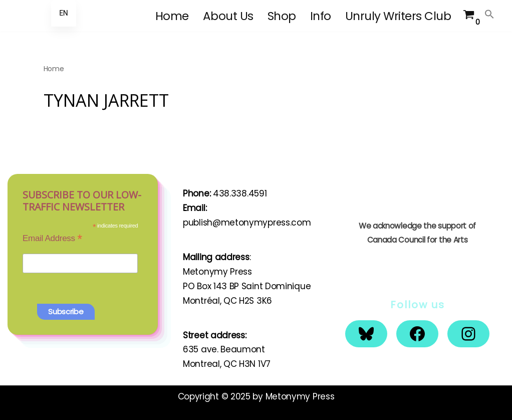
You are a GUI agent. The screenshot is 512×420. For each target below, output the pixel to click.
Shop (282, 16)
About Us (228, 16)
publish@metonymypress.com (247, 223)
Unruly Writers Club (398, 16)
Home (172, 16)
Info (321, 16)
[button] (489, 14)
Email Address (52, 238)
